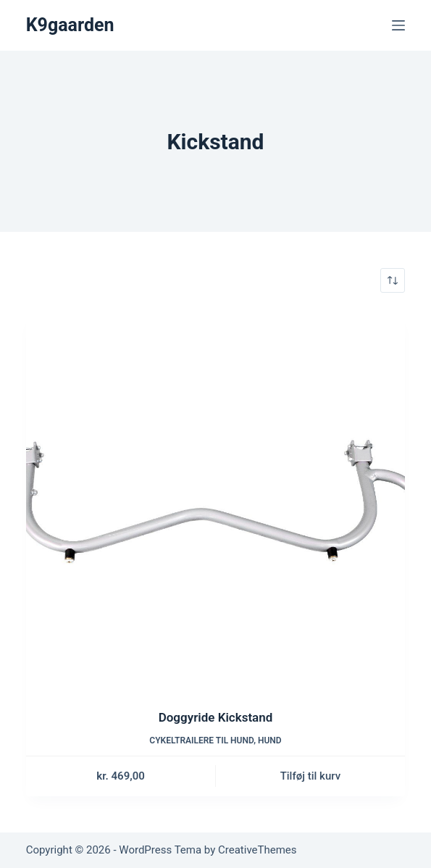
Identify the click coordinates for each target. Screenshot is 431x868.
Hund (270, 740)
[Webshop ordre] (393, 280)
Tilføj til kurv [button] (310, 776)
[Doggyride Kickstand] (216, 501)
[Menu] (398, 25)
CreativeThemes (258, 850)
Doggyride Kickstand (216, 717)
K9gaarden (70, 25)
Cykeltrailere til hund (201, 740)
